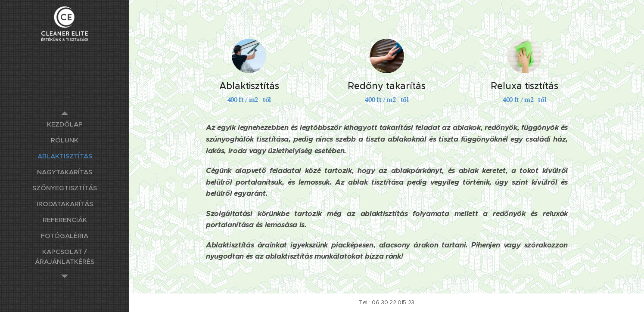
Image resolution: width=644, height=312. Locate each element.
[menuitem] (65, 124)
